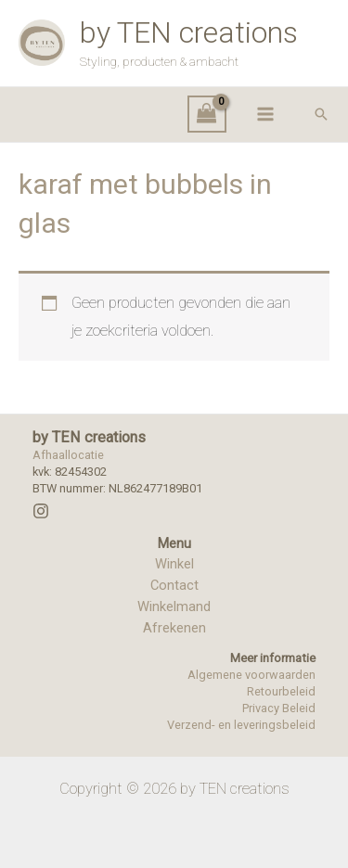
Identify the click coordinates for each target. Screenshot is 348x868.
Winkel (174, 564)
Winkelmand (174, 606)
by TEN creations (189, 32)
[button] (321, 114)
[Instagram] (41, 511)
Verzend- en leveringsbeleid (241, 725)
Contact (174, 585)
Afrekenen (174, 628)
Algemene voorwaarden (251, 675)
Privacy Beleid (279, 708)
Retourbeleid (281, 691)
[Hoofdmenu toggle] (265, 115)
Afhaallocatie (68, 455)
